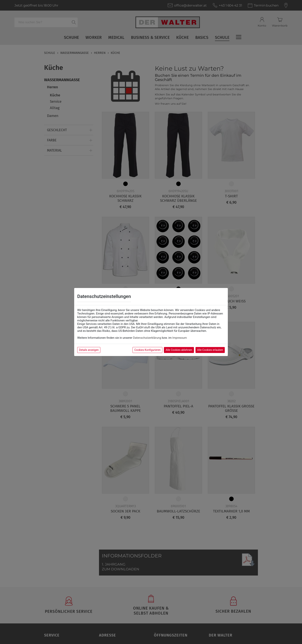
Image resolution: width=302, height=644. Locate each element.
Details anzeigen (89, 350)
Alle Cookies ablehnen (179, 350)
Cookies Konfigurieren (147, 350)
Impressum (180, 338)
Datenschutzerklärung (147, 338)
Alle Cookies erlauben (210, 350)
